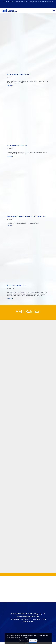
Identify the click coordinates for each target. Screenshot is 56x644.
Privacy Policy (14, 637)
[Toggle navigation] (54, 11)
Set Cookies (23, 641)
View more (10, 86)
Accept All (33, 641)
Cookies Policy (25, 637)
